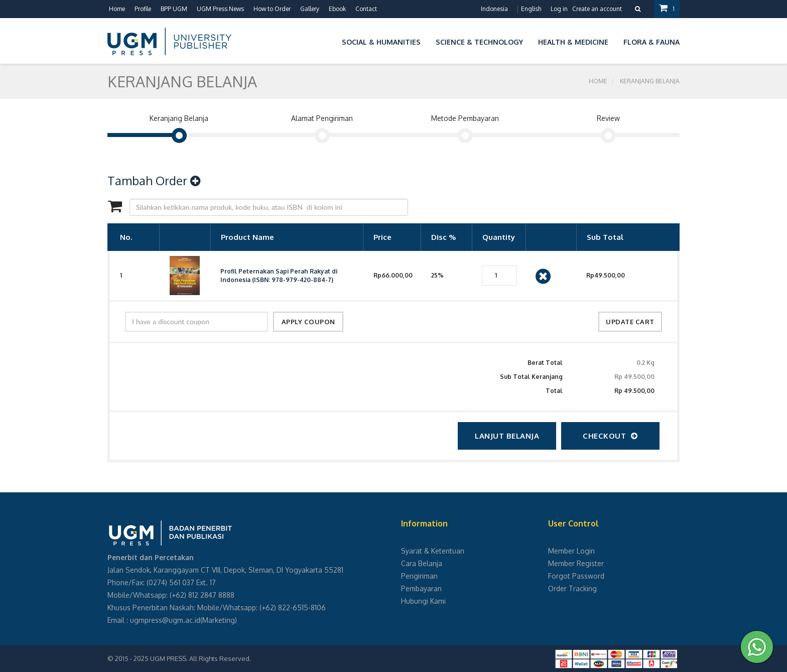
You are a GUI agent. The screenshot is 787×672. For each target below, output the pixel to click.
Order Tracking (572, 588)
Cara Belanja (422, 563)
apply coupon (308, 322)
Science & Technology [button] (479, 42)
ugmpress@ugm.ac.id (165, 620)
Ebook (337, 9)
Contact (366, 9)
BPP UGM (174, 9)
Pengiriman (419, 576)
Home (117, 9)
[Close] (543, 276)
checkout (610, 436)
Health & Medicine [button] (573, 42)
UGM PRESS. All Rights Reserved (200, 658)
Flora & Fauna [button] (651, 42)
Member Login (571, 551)
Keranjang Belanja (650, 81)
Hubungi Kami (423, 601)
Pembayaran (421, 588)
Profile (143, 9)
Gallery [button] (310, 9)
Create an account (597, 9)
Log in (559, 9)
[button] (327, 40)
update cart (630, 322)
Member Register (576, 563)
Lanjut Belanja (507, 436)
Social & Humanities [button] (381, 42)
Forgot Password (576, 576)
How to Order (272, 9)
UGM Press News (220, 9)
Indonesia (494, 9)
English (531, 9)
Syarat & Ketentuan (433, 551)
